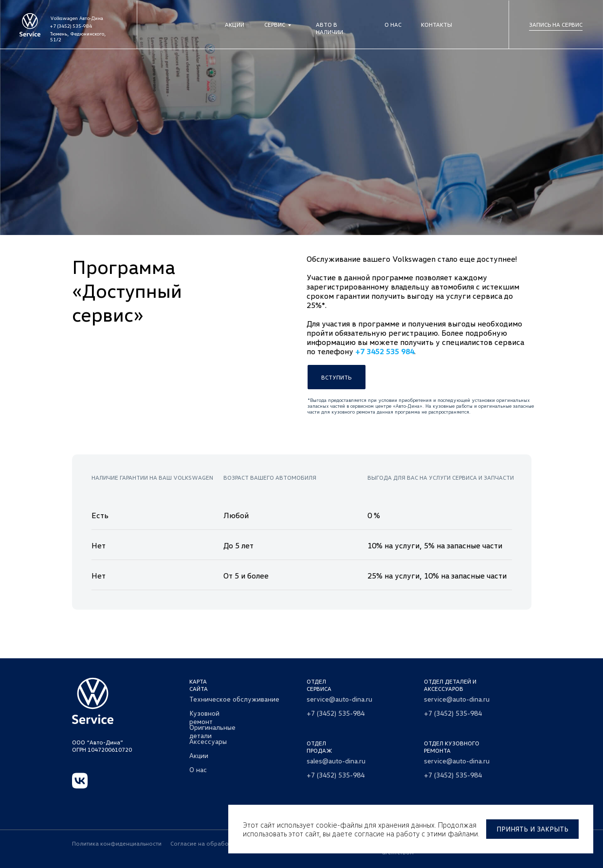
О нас (393, 25)
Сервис (275, 25)
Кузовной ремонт (204, 717)
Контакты (437, 25)
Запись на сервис (556, 25)
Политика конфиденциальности (117, 843)
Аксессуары (208, 741)
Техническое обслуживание (234, 699)
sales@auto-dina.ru (336, 761)
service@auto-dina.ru (339, 699)
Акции (235, 25)
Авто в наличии (329, 28)
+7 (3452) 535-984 (71, 26)
